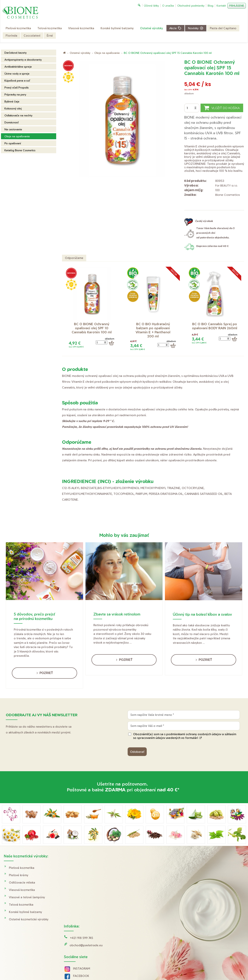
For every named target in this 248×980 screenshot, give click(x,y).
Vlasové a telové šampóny (27, 897)
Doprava (197, 868)
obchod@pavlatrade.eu (87, 875)
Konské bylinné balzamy (25, 912)
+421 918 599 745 (82, 868)
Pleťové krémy (19, 875)
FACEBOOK (82, 906)
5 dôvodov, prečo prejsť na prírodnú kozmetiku (34, 616)
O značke (197, 890)
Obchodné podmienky (206, 875)
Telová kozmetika (21, 905)
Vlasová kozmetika (22, 890)
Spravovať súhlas (197, 968)
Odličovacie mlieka (22, 882)
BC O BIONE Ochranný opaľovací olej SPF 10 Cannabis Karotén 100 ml (92, 328)
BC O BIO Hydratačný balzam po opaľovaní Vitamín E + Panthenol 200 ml (153, 330)
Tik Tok (74, 920)
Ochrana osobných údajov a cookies (164, 968)
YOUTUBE (81, 913)
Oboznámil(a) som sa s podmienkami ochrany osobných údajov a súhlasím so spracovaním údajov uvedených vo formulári (185, 736)
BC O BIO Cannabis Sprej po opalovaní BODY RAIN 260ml (215, 326)
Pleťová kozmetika (22, 868)
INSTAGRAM (82, 898)
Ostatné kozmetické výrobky (29, 919)
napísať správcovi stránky (127, 968)
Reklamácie (199, 882)
